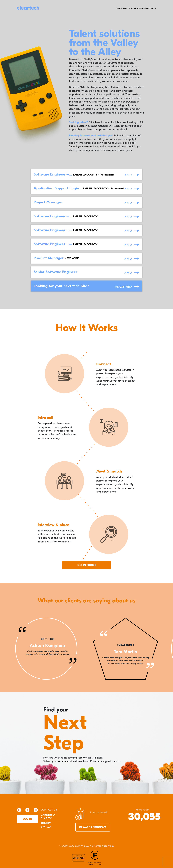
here (98, 122)
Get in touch (87, 565)
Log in (27, 819)
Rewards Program (93, 827)
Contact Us (49, 810)
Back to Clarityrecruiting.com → (136, 9)
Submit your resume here (84, 146)
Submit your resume (55, 761)
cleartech (28, 8)
